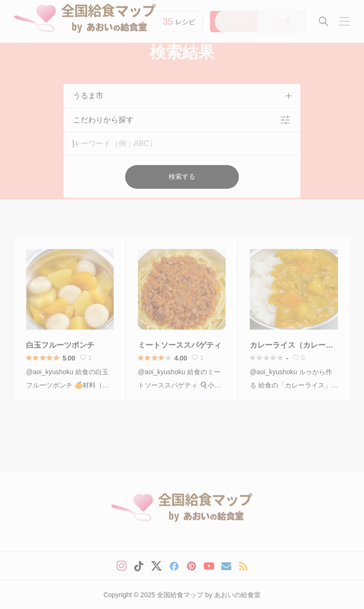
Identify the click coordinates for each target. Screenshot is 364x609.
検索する (182, 176)
